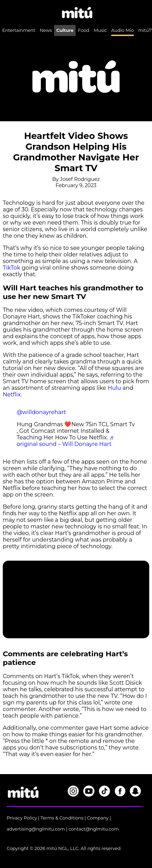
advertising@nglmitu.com (36, 829)
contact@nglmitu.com (94, 829)
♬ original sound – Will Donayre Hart (65, 441)
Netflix (12, 394)
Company (98, 818)
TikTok (11, 268)
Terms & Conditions (62, 818)
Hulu (114, 388)
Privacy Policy (22, 818)
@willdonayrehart (41, 412)
